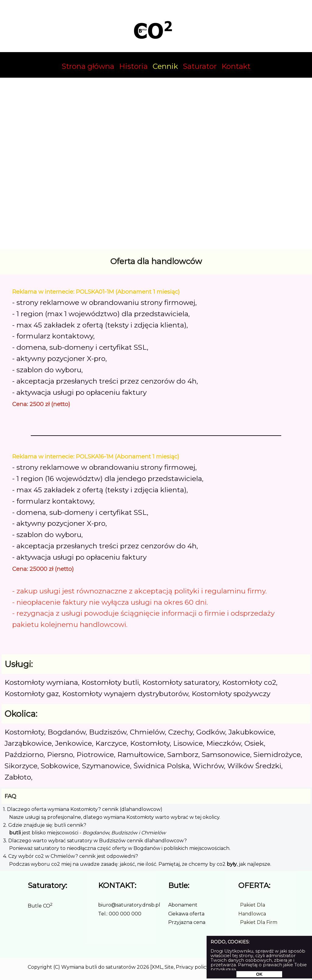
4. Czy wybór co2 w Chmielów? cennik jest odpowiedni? (71, 856)
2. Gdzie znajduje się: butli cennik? (45, 825)
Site (169, 967)
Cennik (165, 66)
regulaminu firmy (235, 591)
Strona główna (88, 66)
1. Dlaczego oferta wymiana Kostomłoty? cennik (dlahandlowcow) (83, 809)
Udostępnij (271, 967)
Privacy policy (192, 967)
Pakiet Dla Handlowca (252, 909)
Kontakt (236, 66)
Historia (133, 66)
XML (157, 967)
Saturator (200, 66)
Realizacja (223, 967)
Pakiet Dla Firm (259, 922)
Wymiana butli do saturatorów (98, 967)
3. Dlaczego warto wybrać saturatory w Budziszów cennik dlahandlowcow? (95, 841)
